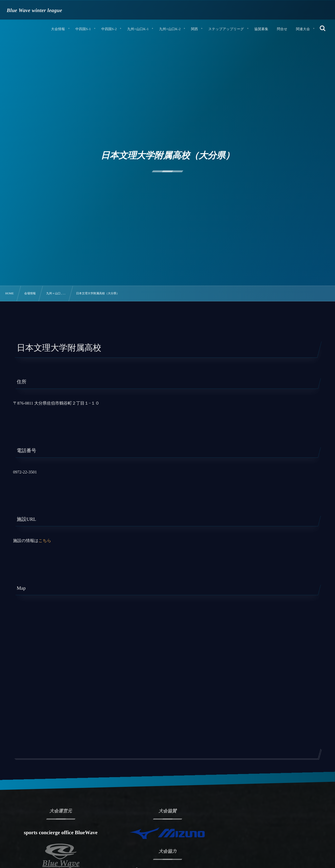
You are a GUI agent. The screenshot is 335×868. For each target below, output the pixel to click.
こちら (45, 541)
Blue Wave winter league (35, 10)
